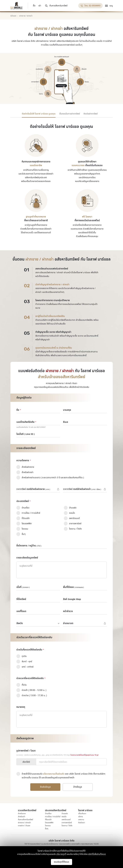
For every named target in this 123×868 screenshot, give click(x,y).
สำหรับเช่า (22, 817)
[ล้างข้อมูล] (78, 787)
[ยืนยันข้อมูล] (45, 787)
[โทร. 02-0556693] (90, 6)
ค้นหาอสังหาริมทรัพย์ (25, 820)
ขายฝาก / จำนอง (24, 826)
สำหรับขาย (22, 814)
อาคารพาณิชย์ (67, 823)
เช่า (40, 6)
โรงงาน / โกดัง (67, 826)
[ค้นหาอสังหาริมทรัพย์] (56, 6)
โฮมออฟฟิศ (49, 823)
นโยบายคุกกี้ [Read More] (61, 854)
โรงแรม (48, 826)
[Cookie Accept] (61, 862)
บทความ (81, 820)
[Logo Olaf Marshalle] (16, 6)
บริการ (80, 817)
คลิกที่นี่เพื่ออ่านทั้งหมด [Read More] (97, 854)
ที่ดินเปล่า (48, 820)
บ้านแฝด (65, 814)
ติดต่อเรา (82, 823)
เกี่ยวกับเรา (82, 814)
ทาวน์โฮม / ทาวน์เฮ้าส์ (53, 817)
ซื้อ (34, 6)
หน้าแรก (13, 16)
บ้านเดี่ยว (48, 814)
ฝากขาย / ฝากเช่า (24, 823)
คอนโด (64, 817)
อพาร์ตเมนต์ (66, 820)
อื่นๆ (47, 829)
